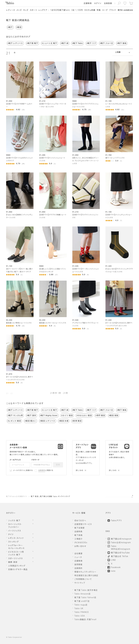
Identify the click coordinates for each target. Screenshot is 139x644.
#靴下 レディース (15, 43)
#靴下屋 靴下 (32, 43)
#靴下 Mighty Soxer (49, 415)
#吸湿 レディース (48, 421)
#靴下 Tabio (77, 43)
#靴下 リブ (91, 43)
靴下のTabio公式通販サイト (17, 497)
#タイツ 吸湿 (67, 415)
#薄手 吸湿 (100, 415)
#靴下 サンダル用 (15, 415)
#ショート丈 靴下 (49, 43)
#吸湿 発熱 (114, 415)
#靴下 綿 (65, 43)
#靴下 (10, 27)
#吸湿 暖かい (30, 421)
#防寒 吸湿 (77, 421)
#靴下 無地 (122, 43)
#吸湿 (19, 27)
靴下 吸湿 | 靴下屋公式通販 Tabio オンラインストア (50, 497)
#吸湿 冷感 (64, 421)
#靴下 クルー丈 (106, 43)
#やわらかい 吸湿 (84, 415)
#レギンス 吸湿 (14, 421)
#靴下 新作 (31, 415)
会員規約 (42, 471)
